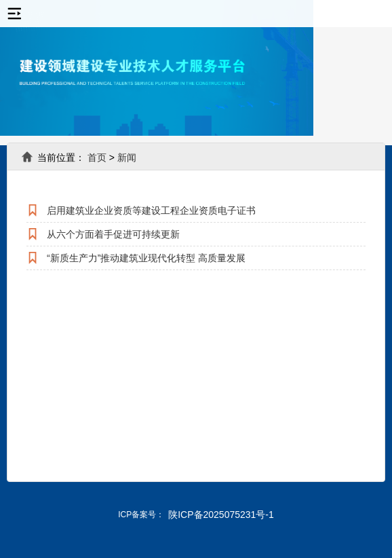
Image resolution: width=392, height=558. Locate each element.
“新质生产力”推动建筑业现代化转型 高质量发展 (146, 258)
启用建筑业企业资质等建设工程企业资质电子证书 (151, 210)
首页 (97, 157)
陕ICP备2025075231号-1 (221, 515)
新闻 (127, 157)
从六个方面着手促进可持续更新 (113, 234)
